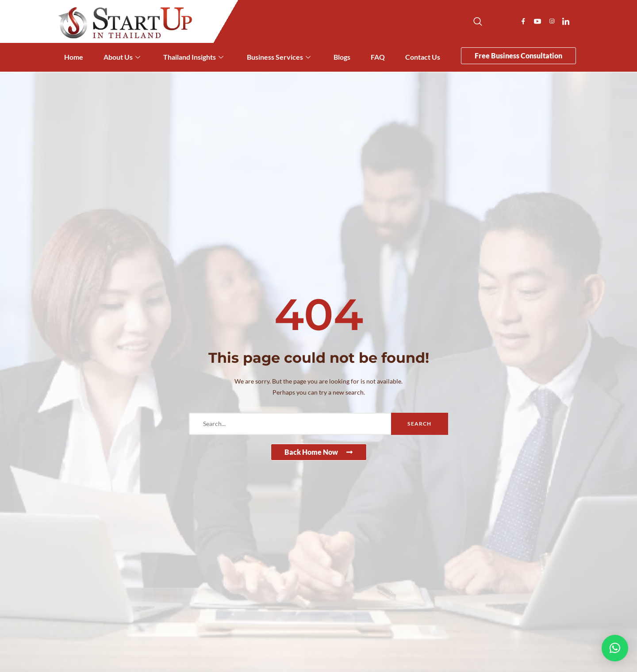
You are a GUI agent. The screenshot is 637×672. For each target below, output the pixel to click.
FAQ (378, 57)
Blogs (342, 57)
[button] (615, 648)
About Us (122, 57)
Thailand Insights (193, 57)
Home (74, 57)
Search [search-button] (419, 424)
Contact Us (423, 57)
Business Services (279, 57)
